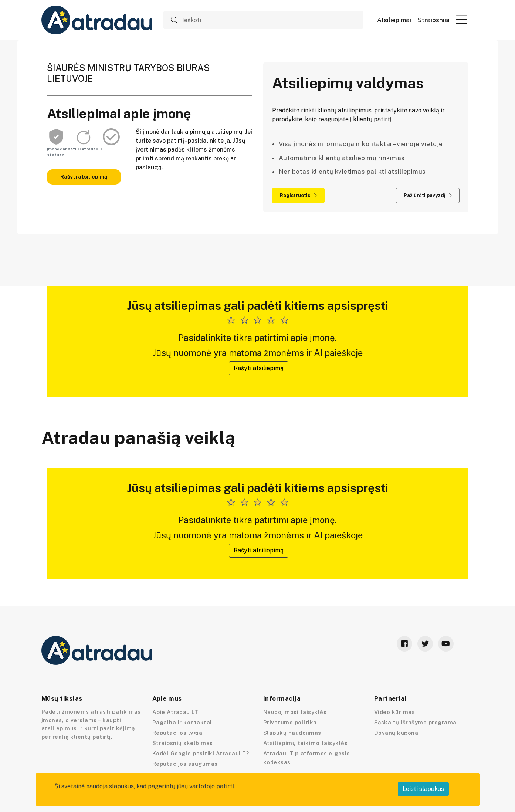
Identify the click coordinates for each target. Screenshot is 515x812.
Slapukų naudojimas (292, 733)
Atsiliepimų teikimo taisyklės (306, 743)
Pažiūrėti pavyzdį (428, 195)
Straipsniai (434, 20)
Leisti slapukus (423, 789)
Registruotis (298, 195)
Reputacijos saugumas (185, 764)
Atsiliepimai (394, 20)
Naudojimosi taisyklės (295, 712)
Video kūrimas (395, 712)
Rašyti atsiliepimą (84, 177)
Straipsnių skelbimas (183, 743)
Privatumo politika (290, 722)
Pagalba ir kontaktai (182, 722)
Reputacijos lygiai (178, 733)
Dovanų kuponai (397, 733)
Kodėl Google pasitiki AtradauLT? (201, 753)
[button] (462, 20)
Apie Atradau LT (176, 712)
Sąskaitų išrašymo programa (415, 722)
